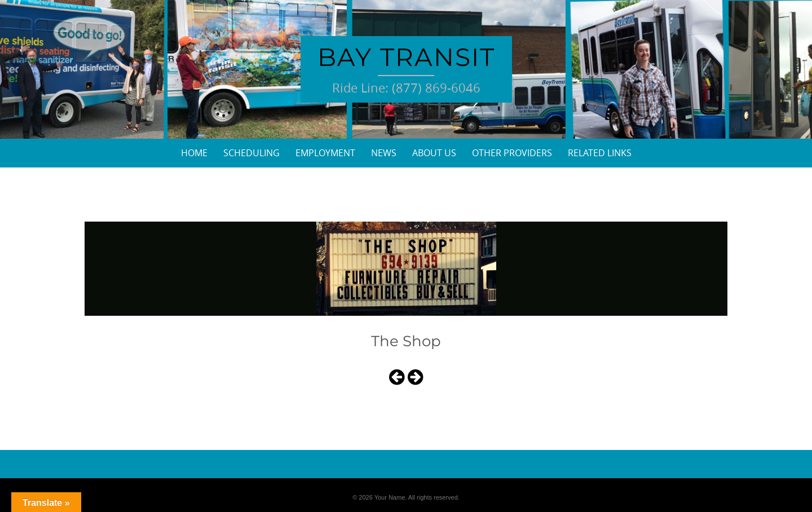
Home (194, 153)
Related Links (600, 153)
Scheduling (251, 153)
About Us (434, 153)
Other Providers (512, 153)
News (384, 153)
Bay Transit (406, 57)
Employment (325, 153)
